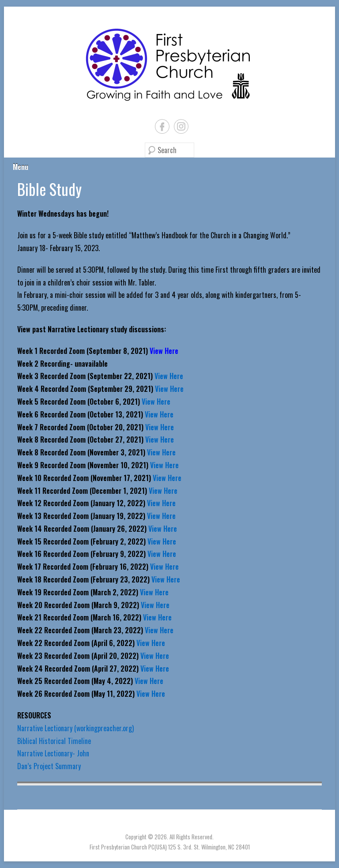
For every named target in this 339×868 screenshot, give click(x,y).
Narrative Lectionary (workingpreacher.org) (75, 728)
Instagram (181, 126)
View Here (169, 376)
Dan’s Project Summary (49, 766)
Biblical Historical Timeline (54, 741)
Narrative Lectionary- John (53, 753)
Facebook (162, 126)
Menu (21, 167)
